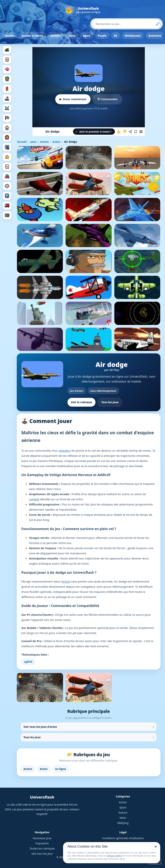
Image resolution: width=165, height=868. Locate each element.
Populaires (42, 843)
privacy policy (115, 856)
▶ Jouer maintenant (73, 99)
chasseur (64, 451)
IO (116, 36)
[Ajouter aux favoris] (136, 132)
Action (10, 36)
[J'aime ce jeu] (119, 132)
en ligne (61, 769)
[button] (94, 132)
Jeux (33, 142)
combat (34, 499)
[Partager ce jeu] (130, 132)
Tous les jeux (110, 402)
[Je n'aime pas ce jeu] (125, 132)
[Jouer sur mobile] (141, 132)
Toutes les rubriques (42, 848)
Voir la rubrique (81, 402)
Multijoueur (133, 36)
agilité (28, 662)
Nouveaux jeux (42, 838)
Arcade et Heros (32, 36)
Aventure (155, 36)
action (66, 581)
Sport (87, 36)
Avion (56, 142)
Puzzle (102, 36)
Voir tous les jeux (42, 854)
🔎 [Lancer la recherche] (158, 24)
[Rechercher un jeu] (127, 24)
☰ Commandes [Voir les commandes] (107, 99)
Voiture (56, 36)
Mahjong (123, 823)
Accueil (22, 142)
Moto (72, 36)
